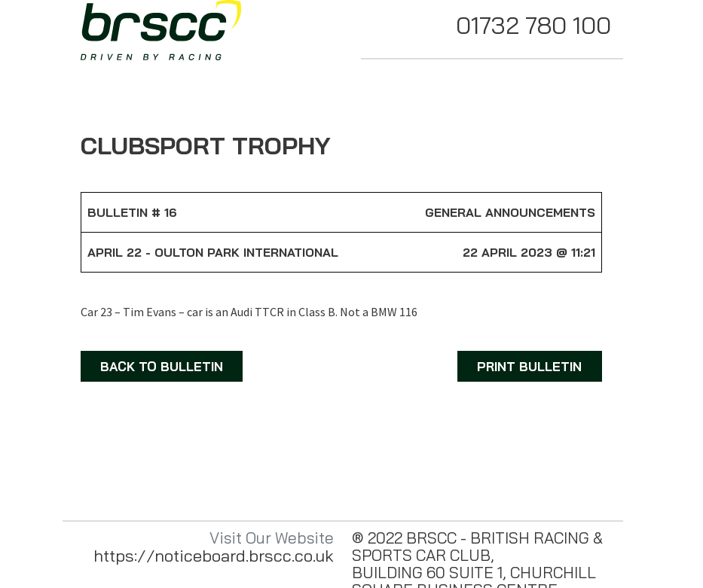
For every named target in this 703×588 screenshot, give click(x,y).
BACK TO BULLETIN (162, 366)
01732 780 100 (533, 25)
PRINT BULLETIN (529, 366)
